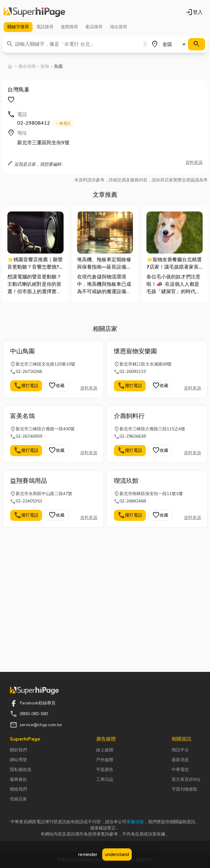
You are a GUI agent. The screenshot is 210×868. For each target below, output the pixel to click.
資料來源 (194, 163)
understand (117, 854)
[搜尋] (196, 44)
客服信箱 (135, 822)
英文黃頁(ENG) (186, 779)
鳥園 (58, 66)
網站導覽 (18, 760)
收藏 (56, 386)
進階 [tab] (69, 27)
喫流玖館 (126, 481)
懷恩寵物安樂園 (135, 351)
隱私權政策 (21, 770)
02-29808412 (46, 123)
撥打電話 (26, 386)
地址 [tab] (119, 27)
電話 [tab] (45, 27)
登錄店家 (18, 799)
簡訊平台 (180, 750)
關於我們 (18, 750)
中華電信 (180, 770)
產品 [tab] (94, 27)
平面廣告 (105, 770)
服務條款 (18, 779)
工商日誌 (105, 779)
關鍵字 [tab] (18, 27)
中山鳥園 (22, 351)
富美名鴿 (22, 416)
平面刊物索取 (185, 789)
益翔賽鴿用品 (29, 481)
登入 (194, 12)
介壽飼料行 (129, 416)
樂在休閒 (27, 66)
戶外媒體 (105, 760)
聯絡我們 (18, 789)
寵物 (45, 66)
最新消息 (180, 760)
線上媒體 (105, 750)
